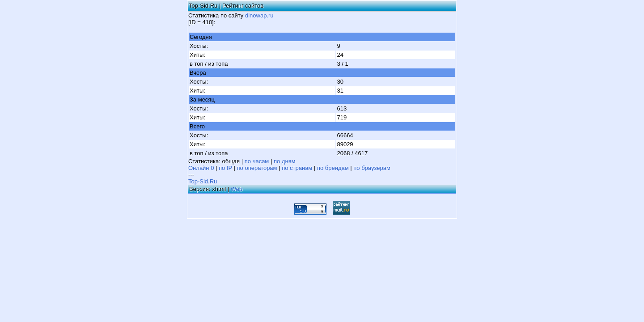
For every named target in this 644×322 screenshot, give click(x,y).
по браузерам (372, 168)
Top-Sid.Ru (203, 181)
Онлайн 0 (201, 168)
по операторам (257, 168)
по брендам (333, 168)
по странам (297, 168)
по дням (285, 161)
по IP (225, 168)
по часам (257, 161)
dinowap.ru (259, 15)
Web (237, 189)
